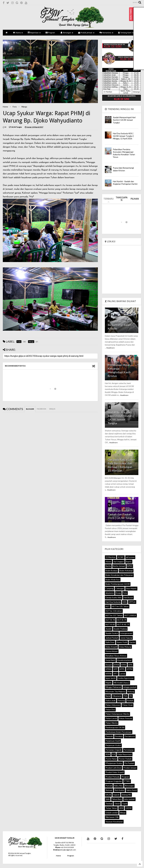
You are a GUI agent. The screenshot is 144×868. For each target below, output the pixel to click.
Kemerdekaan (112, 651)
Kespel (109, 665)
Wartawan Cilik (112, 817)
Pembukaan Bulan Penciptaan (119, 732)
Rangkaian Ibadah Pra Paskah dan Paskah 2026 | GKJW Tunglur (121, 514)
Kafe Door (110, 642)
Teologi (109, 804)
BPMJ (130, 566)
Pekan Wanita (112, 723)
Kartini (132, 642)
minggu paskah (130, 687)
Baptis (129, 561)
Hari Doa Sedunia (113, 602)
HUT (108, 606)
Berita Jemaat (119, 566)
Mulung (131, 691)
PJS (114, 754)
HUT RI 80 (110, 624)
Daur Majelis (131, 588)
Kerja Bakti (110, 660)
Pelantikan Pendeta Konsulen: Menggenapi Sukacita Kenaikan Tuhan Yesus (124, 153)
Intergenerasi (126, 633)
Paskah (130, 700)
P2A (125, 696)
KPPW (109, 674)
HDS (125, 602)
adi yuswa (130, 557)
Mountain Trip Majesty (115, 691)
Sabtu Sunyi (132, 790)
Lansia (123, 674)
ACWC (121, 557)
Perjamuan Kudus (113, 745)
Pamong (121, 700)
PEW (108, 754)
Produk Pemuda (113, 777)
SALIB (108, 795)
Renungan (67, 33)
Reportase (34, 33)
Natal (108, 696)
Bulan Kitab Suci (113, 580)
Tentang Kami (126, 33)
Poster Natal (111, 759)
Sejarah (116, 795)
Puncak (109, 786)
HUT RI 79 (122, 620)
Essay (118, 593)
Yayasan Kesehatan (114, 822)
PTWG (127, 781)
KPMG (109, 669)
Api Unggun (119, 561)
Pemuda (109, 736)
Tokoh (117, 804)
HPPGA (132, 602)
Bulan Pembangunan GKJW (118, 584)
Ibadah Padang (120, 629)
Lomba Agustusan (126, 678)
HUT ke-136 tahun (114, 611)
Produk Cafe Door (113, 768)
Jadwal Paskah (112, 638)
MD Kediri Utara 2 (122, 683)
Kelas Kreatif (111, 647)
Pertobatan (129, 750)
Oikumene (117, 696)
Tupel (125, 804)
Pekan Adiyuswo (113, 705)
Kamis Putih (122, 642)
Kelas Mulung (125, 647)
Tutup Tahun (111, 808)
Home (5, 107)
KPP (116, 669)
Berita (108, 566)
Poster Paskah (125, 759)
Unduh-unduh (112, 813)
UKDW (129, 808)
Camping (109, 588)
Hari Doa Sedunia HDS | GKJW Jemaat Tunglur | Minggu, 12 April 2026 (123, 136)
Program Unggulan (114, 781)
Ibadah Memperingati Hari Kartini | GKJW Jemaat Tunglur (124, 120)
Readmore (111, 348)
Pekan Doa (110, 709)
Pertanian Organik (114, 750)
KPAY (124, 665)
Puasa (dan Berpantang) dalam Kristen (123, 169)
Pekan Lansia (111, 718)
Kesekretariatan (124, 660)
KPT (116, 674)
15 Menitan (111, 557)
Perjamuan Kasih (113, 741)
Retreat (109, 790)
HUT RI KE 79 (123, 624)
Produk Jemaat (86, 33)
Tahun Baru (117, 799)
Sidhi (108, 799)
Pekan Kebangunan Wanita (117, 714)
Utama (18, 33)
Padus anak (111, 700)
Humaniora (106, 33)
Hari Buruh (128, 597)
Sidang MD (126, 795)
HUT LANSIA (130, 615)
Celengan (120, 588)
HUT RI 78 (110, 620)
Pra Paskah (129, 763)
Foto (15, 107)
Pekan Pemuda (126, 718)
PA (131, 696)
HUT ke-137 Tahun (114, 615)
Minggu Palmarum (113, 687)
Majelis (109, 683)
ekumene (110, 593)
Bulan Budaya (111, 571)
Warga (24, 107)
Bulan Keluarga (126, 571)
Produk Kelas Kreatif (115, 772)
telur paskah (129, 799)
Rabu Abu (118, 786)
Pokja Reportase (125, 754)
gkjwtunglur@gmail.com (67, 850)
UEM (121, 808)
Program (50, 33)
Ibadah (109, 629)
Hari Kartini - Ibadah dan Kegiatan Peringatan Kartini (125, 183)
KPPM (130, 669)
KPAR (116, 665)
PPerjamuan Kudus (114, 763)
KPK (130, 665)
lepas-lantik (111, 678)
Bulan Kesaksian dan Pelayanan (119, 575)
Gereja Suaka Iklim (114, 597)
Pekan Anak (128, 705)
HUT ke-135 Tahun (120, 606)
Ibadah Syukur (112, 633)
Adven (108, 561)
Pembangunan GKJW (115, 727)
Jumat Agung (126, 638)
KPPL (122, 669)
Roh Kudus (119, 790)
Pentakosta (130, 736)
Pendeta (119, 736)
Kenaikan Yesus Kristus (116, 656)
